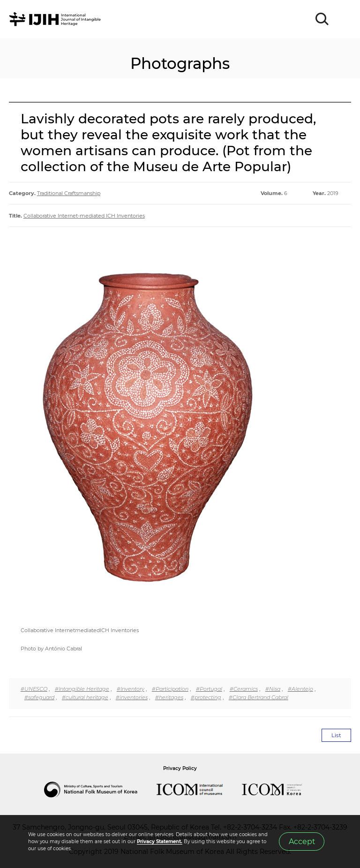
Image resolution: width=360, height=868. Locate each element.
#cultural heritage (85, 697)
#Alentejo (300, 689)
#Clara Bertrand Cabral (259, 697)
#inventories (132, 697)
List (336, 735)
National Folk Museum (100, 790)
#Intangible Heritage (82, 689)
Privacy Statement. (160, 842)
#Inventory (131, 689)
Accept (302, 842)
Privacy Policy (180, 768)
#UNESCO (34, 689)
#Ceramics (244, 689)
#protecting (206, 697)
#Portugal (209, 689)
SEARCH (322, 19)
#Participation (170, 689)
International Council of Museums (199, 790)
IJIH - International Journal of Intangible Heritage (56, 19)
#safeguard (39, 697)
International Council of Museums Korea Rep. (281, 790)
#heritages (169, 697)
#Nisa (273, 689)
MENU (344, 19)
